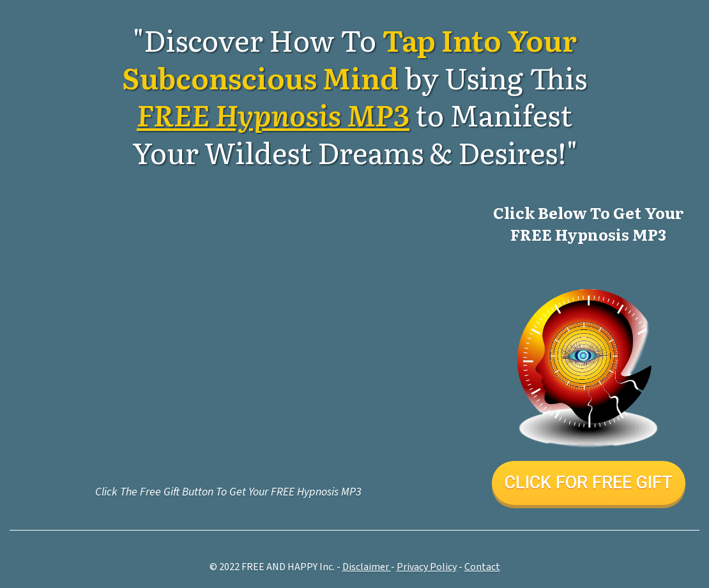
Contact (482, 567)
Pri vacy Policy (427, 567)
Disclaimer (367, 567)
